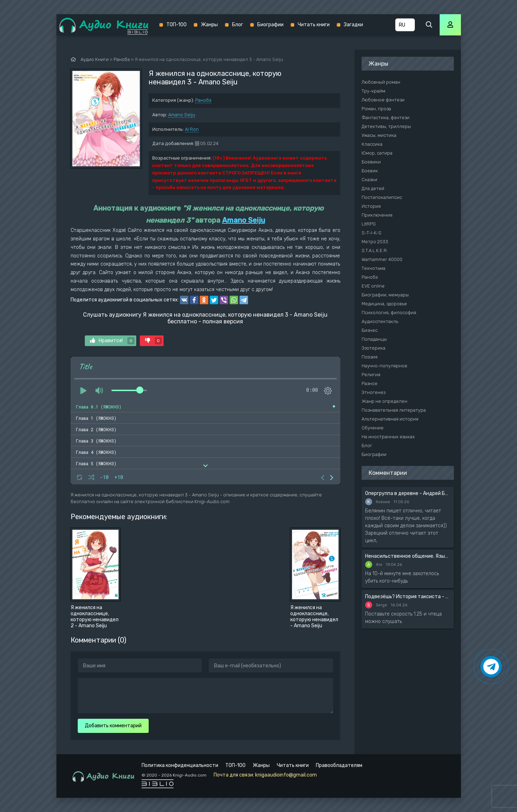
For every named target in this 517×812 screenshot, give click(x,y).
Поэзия (370, 357)
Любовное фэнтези (383, 100)
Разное (370, 383)
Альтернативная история (390, 419)
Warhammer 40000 (382, 259)
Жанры (209, 25)
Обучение (373, 428)
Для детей (373, 188)
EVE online (373, 286)
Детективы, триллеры (386, 126)
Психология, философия (389, 313)
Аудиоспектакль (380, 321)
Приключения (377, 215)
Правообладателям (339, 765)
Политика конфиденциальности (180, 765)
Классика (372, 144)
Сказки (369, 180)
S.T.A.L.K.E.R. (375, 251)
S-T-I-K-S (372, 233)
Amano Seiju (182, 115)
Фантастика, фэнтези (386, 118)
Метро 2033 (375, 242)
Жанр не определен (384, 401)
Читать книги (314, 25)
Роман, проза (376, 109)
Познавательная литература (394, 410)
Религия (371, 375)
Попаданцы (374, 339)
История (371, 206)
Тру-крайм (373, 91)
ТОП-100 (177, 25)
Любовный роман (381, 82)
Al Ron (192, 129)
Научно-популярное (384, 366)
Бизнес (370, 330)
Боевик (370, 171)
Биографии (270, 25)
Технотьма (373, 268)
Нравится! (112, 341)
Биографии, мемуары (385, 295)
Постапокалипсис (382, 197)
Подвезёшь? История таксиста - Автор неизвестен (408, 597)
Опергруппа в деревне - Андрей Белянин (408, 493)
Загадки (353, 25)
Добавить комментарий (113, 726)
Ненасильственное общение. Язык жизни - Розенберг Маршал (408, 556)
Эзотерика (373, 348)
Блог (238, 25)
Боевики (371, 162)
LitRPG (369, 224)
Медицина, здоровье (384, 304)
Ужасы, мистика (379, 135)
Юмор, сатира (377, 153)
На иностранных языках (388, 437)
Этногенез (373, 392)
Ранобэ (203, 100)
